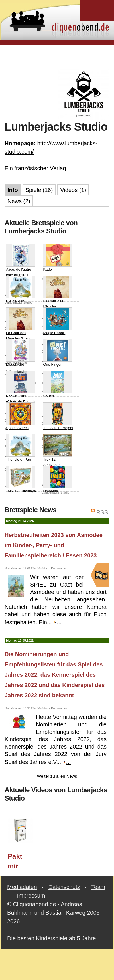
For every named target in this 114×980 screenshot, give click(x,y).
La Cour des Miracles (58, 292)
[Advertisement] (57, 57)
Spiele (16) (39, 190)
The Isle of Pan (21, 448)
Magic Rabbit (58, 321)
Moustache (21, 353)
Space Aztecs (21, 416)
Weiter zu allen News (57, 776)
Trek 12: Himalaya (21, 479)
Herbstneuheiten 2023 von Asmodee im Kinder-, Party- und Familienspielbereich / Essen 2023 (54, 545)
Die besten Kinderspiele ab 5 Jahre (51, 938)
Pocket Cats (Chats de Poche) (21, 387)
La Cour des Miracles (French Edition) (21, 327)
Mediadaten (22, 887)
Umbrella (58, 479)
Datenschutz (64, 887)
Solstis (58, 384)
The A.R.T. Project (58, 416)
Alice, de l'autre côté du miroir (21, 261)
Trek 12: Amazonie (58, 451)
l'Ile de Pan (21, 289)
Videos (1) (73, 190)
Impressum (31, 896)
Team (98, 887)
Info (13, 190)
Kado (58, 258)
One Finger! (58, 353)
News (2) (19, 201)
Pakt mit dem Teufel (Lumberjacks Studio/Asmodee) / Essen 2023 (22, 860)
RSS (102, 512)
